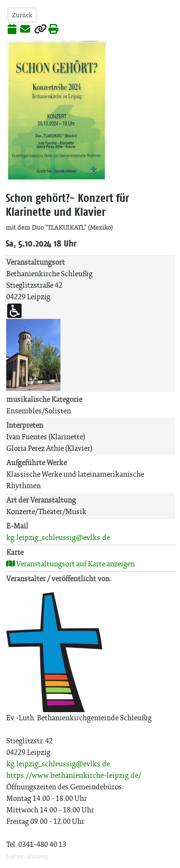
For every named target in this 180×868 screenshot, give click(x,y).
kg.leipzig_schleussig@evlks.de (58, 537)
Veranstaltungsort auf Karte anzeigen (71, 564)
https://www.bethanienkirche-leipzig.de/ (74, 775)
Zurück (22, 15)
